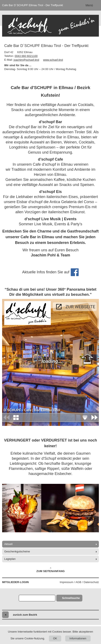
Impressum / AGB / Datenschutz (79, 582)
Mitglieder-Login (15, 582)
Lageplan (10, 559)
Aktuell (8, 544)
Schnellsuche (71, 598)
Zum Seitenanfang (51, 570)
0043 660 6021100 (26, 56)
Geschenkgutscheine (17, 551)
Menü (89, 5)
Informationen (78, 638)
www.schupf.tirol (53, 60)
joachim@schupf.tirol (26, 60)
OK (55, 638)
